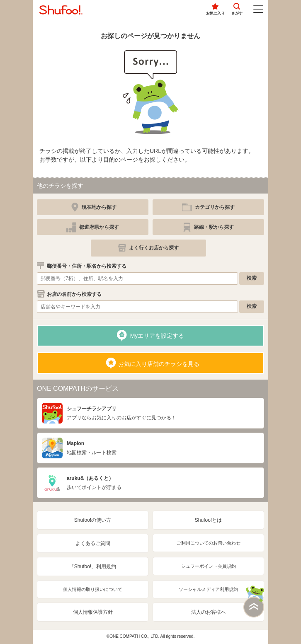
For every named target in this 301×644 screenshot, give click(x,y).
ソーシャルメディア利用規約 (208, 589)
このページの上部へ (254, 602)
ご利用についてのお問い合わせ (209, 543)
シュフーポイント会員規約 (209, 566)
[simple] (208, 207)
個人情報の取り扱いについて (93, 589)
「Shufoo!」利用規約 (93, 567)
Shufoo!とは (208, 520)
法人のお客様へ (209, 612)
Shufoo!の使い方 (93, 520)
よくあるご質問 (93, 543)
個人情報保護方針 (93, 612)
